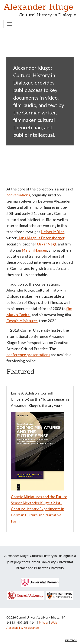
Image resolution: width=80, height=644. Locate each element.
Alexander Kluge (38, 7)
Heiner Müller (52, 232)
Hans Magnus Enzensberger (41, 238)
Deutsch (71, 640)
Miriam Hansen (34, 250)
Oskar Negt (47, 244)
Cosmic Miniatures (22, 321)
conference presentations (28, 355)
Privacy (44, 622)
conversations (18, 195)
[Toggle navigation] (9, 24)
